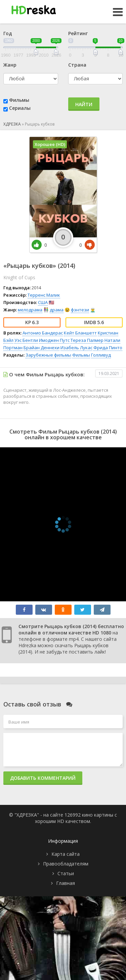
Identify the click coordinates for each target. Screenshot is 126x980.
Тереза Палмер (87, 340)
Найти (84, 104)
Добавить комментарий (43, 778)
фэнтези (80, 310)
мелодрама (30, 310)
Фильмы (19, 100)
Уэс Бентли (26, 340)
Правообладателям (66, 864)
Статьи (66, 873)
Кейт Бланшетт (80, 333)
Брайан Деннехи (41, 348)
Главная (66, 883)
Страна (77, 65)
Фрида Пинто (108, 348)
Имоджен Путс (54, 340)
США (43, 302)
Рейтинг (78, 33)
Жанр (10, 65)
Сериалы (20, 108)
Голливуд (101, 355)
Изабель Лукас (76, 348)
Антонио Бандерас (43, 333)
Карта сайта (66, 854)
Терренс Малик (44, 295)
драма (57, 310)
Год (8, 33)
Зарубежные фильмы (48, 355)
